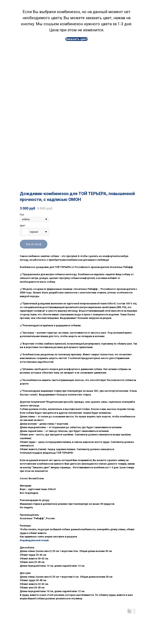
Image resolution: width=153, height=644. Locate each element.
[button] (76, 39)
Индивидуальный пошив (34, 540)
